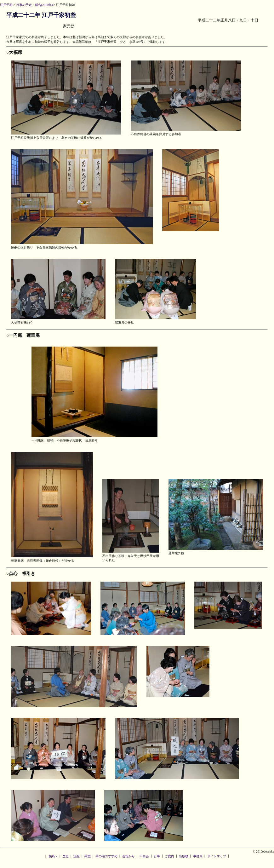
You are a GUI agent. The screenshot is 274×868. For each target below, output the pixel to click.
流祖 (77, 856)
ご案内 (169, 856)
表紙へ (53, 856)
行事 (157, 856)
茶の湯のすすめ (106, 856)
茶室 (88, 856)
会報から (128, 856)
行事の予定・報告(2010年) (34, 5)
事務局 (198, 856)
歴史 (66, 856)
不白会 (144, 856)
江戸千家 (6, 5)
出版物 (184, 856)
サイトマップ (217, 856)
